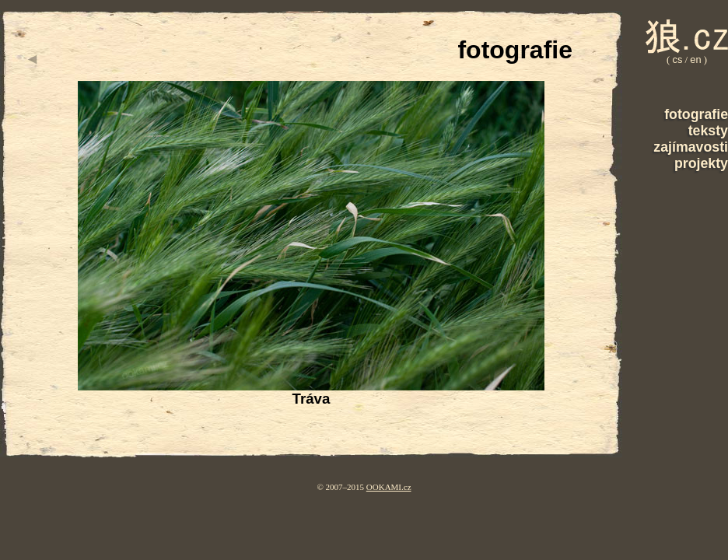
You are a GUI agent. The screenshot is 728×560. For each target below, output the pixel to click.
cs (678, 59)
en (695, 59)
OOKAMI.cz (389, 487)
